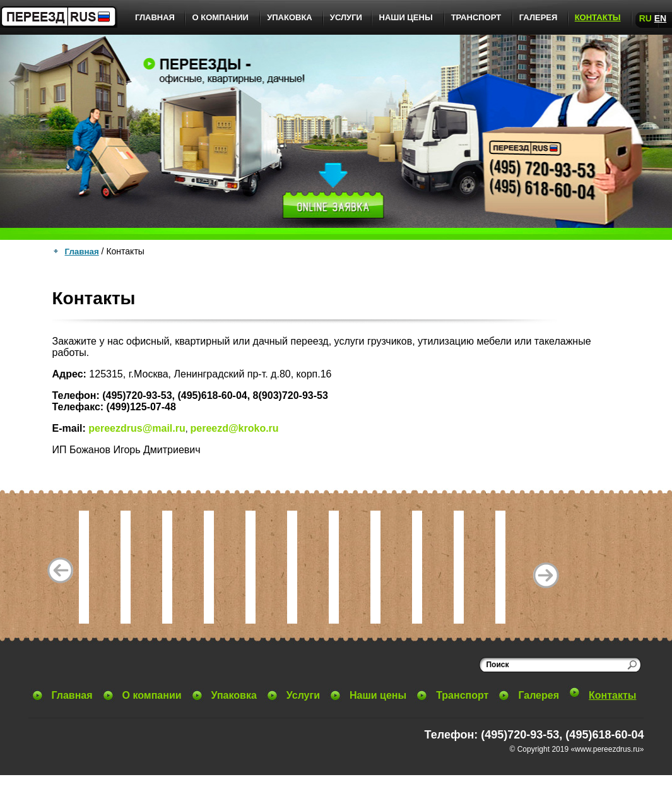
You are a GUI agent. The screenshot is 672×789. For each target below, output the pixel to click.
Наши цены (406, 17)
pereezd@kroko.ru (235, 428)
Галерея (539, 17)
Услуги (346, 17)
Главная (155, 17)
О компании (220, 17)
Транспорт (476, 17)
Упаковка (290, 17)
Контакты (598, 17)
